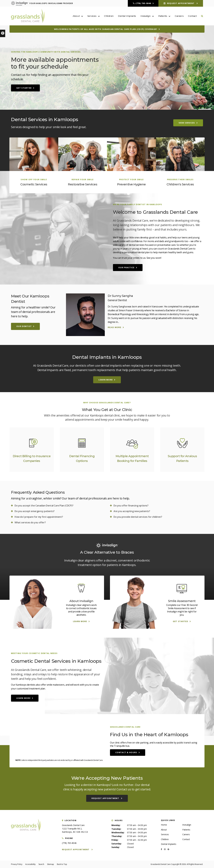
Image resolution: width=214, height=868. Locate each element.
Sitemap (51, 864)
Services (165, 834)
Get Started (24, 88)
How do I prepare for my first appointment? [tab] (39, 517)
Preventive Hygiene (131, 184)
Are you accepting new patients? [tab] (132, 511)
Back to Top (62, 864)
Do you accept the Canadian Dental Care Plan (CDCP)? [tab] (44, 506)
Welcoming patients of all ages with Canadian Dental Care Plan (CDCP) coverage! (106, 29)
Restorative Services (83, 184)
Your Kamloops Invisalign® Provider (42, 3)
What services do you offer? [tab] (30, 522)
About (164, 830)
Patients (186, 830)
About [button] (76, 16)
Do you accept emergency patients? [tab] (35, 511)
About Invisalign (81, 601)
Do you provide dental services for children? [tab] (138, 517)
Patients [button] (163, 16)
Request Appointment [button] (181, 3)
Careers (179, 16)
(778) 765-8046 (143, 3)
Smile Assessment (182, 601)
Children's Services (180, 184)
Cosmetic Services (34, 184)
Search (41, 864)
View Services (187, 123)
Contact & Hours (126, 752)
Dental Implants (127, 16)
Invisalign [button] (145, 16)
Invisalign (187, 825)
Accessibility (30, 864)
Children (109, 16)
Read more (115, 327)
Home (164, 825)
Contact (192, 16)
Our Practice (126, 267)
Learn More (106, 380)
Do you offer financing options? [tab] (131, 506)
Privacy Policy (17, 864)
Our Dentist (24, 326)
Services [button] (92, 16)
